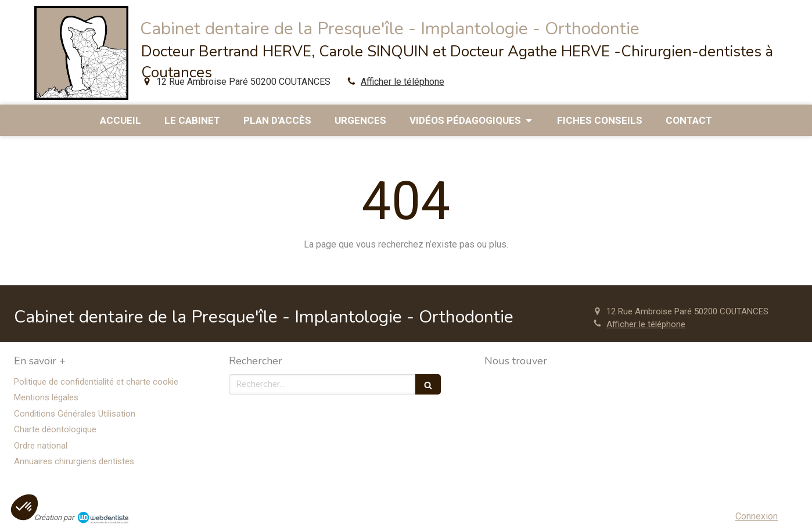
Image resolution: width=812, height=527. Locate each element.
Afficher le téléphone (403, 82)
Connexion (757, 516)
